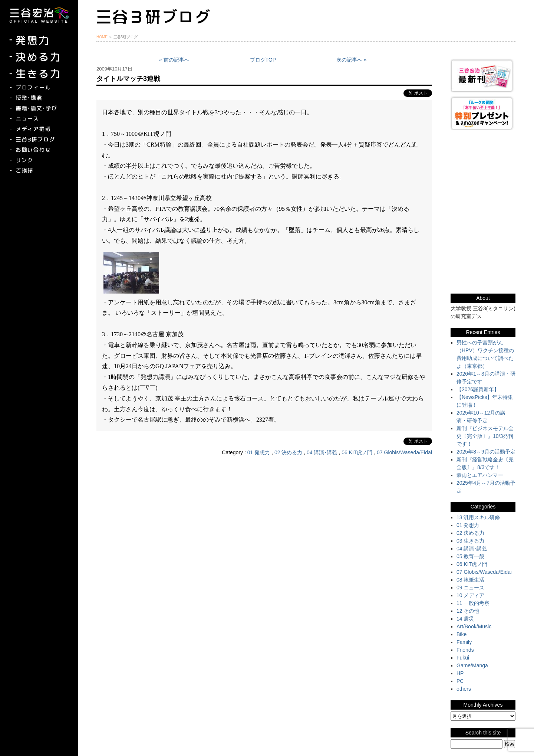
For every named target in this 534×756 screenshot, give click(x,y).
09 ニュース (470, 588)
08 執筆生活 (470, 580)
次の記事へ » (352, 60)
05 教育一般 (470, 556)
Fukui (463, 658)
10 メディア (470, 595)
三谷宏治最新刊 (483, 76)
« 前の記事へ (174, 60)
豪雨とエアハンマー (480, 475)
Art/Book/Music (474, 626)
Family (464, 642)
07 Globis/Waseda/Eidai (404, 452)
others (464, 689)
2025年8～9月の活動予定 (486, 452)
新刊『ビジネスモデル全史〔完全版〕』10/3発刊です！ (485, 436)
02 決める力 (288, 452)
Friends (465, 650)
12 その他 (468, 611)
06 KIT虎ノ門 (357, 452)
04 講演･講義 (322, 452)
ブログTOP (263, 60)
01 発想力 (259, 452)
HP (460, 673)
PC (460, 681)
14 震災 (465, 619)
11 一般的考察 (473, 603)
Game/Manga (472, 665)
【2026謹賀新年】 (478, 389)
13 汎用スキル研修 (478, 517)
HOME (102, 37)
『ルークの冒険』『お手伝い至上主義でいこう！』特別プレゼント (483, 113)
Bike (462, 634)
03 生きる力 (470, 541)
